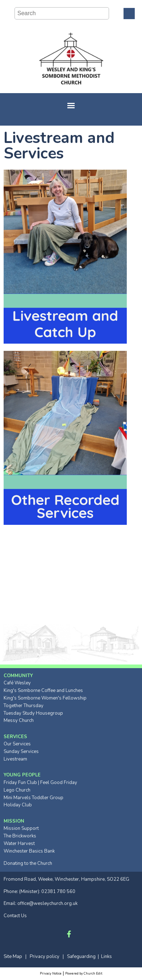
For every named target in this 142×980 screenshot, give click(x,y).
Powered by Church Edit (84, 974)
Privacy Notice (51, 974)
